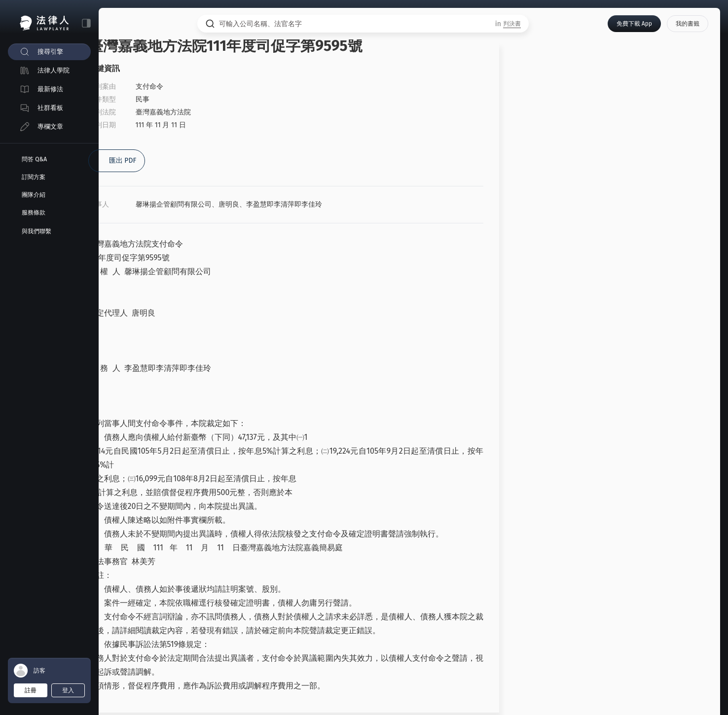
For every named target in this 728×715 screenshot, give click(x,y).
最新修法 (50, 89)
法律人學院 (54, 70)
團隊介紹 (34, 195)
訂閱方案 (34, 177)
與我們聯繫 (36, 231)
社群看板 (50, 108)
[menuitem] (49, 52)
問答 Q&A (34, 159)
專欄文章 (50, 126)
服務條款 (34, 213)
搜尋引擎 (50, 52)
